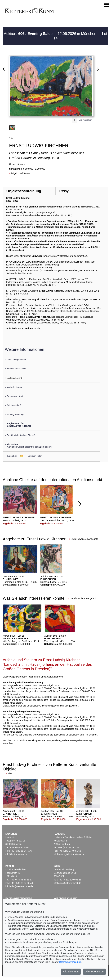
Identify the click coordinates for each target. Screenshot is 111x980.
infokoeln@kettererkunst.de (67, 883)
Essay (64, 191)
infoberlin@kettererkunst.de (19, 886)
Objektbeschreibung (24, 191)
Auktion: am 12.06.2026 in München (51, 34)
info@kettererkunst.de (16, 854)
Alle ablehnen (71, 972)
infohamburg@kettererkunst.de (69, 854)
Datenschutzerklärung (70, 962)
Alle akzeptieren (94, 972)
